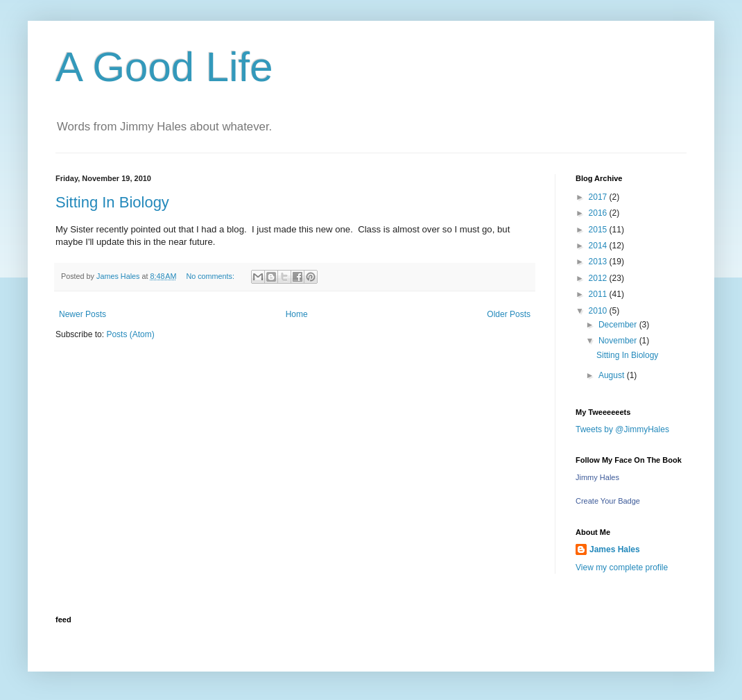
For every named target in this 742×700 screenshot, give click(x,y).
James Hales (615, 549)
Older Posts (509, 314)
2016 (599, 213)
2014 (599, 246)
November (619, 341)
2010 (599, 311)
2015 (599, 230)
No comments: (211, 276)
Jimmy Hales (597, 477)
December (619, 325)
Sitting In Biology (112, 202)
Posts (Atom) (130, 334)
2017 (599, 197)
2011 (599, 294)
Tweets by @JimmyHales (622, 429)
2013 (599, 262)
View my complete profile (622, 567)
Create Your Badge (608, 501)
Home (297, 314)
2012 (599, 278)
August (613, 375)
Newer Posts (83, 314)
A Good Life (164, 67)
